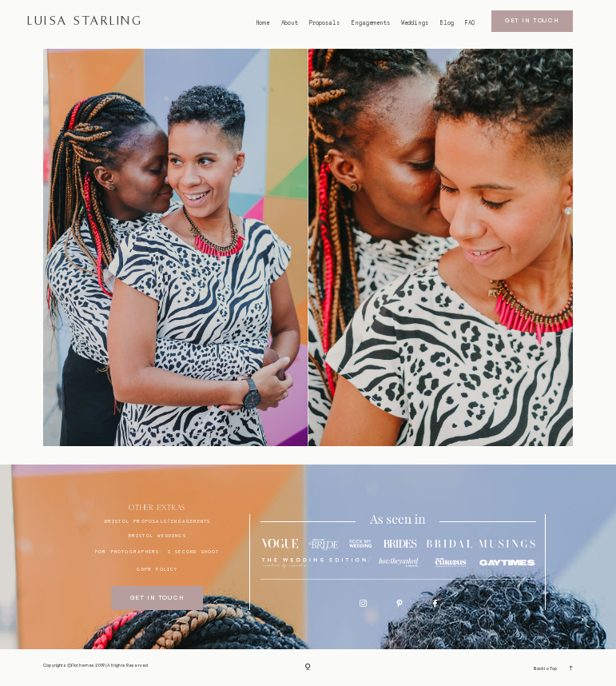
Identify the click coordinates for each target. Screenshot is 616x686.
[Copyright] (308, 668)
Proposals (324, 23)
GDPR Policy (157, 569)
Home (263, 23)
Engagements (371, 23)
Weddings (415, 23)
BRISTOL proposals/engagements (158, 521)
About (290, 23)
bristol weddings (157, 535)
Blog (447, 23)
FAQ (470, 23)
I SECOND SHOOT (194, 551)
